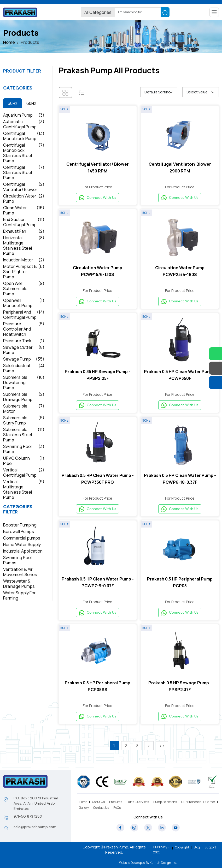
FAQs (117, 808)
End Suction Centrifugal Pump (24, 222)
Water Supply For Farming (19, 595)
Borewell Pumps (19, 531)
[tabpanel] (24, 306)
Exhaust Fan (24, 231)
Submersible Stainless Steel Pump (24, 435)
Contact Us (101, 808)
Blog (197, 848)
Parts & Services (138, 802)
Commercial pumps (22, 538)
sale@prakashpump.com (35, 827)
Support (210, 848)
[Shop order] (159, 92)
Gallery (84, 808)
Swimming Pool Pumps (17, 560)
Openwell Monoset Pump (24, 303)
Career (210, 802)
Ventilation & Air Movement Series (20, 572)
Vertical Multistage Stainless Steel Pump (24, 489)
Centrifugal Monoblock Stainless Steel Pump (24, 153)
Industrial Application (23, 551)
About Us (98, 802)
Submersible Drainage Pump (24, 397)
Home (9, 42)
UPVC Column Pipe (24, 461)
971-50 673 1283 (28, 816)
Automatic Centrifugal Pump (24, 124)
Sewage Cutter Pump (24, 350)
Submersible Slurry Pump (24, 420)
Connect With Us (98, 198)
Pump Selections (165, 802)
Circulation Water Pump (24, 199)
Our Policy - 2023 (161, 850)
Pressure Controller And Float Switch (24, 329)
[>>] (162, 752)
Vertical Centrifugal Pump (24, 472)
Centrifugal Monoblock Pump (24, 136)
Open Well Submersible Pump (24, 289)
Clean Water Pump (24, 210)
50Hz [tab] (13, 103)
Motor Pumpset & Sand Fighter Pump (24, 272)
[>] (149, 752)
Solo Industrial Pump (24, 368)
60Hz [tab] (31, 103)
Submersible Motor (24, 409)
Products (116, 802)
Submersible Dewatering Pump (24, 382)
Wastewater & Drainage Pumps (19, 584)
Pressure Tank (24, 341)
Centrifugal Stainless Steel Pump (24, 172)
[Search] (138, 12)
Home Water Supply (22, 544)
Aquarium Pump (24, 115)
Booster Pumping (20, 525)
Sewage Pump (24, 359)
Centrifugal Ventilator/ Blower (24, 187)
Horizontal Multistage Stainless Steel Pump (24, 246)
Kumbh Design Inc (163, 863)
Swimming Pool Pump (24, 449)
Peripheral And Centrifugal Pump (24, 315)
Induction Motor (24, 260)
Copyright (182, 848)
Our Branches (191, 802)
